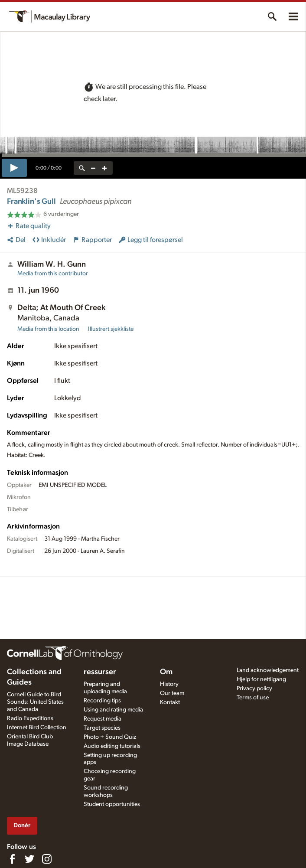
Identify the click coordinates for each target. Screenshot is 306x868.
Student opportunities (112, 804)
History (169, 684)
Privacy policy (254, 689)
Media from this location (48, 329)
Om (166, 672)
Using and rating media (113, 710)
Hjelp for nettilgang (261, 679)
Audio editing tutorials (112, 746)
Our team (172, 693)
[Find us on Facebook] (12, 859)
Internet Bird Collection (37, 728)
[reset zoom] (82, 168)
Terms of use (253, 698)
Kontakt (170, 702)
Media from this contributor (53, 274)
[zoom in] (104, 168)
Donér (22, 825)
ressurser (100, 672)
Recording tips (102, 701)
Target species (102, 728)
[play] (14, 168)
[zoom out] (93, 168)
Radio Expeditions (30, 718)
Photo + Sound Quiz (110, 737)
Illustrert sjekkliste (111, 329)
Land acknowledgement (268, 670)
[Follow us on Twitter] (29, 859)
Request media (103, 719)
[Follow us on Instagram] (47, 859)
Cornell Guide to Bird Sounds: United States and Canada (35, 702)
